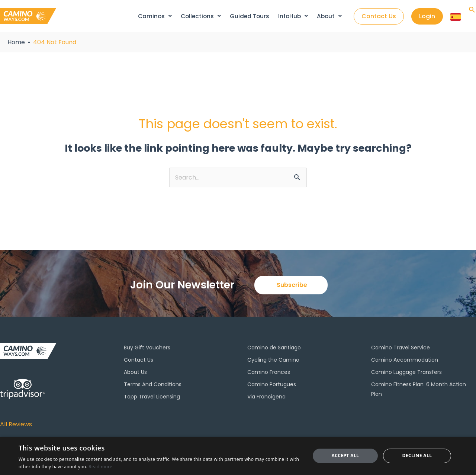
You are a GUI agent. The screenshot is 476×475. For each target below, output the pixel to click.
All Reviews (18, 424)
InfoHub (293, 16)
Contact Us (139, 361)
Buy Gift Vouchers (147, 349)
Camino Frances (269, 373)
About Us (135, 373)
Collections (202, 16)
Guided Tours (250, 16)
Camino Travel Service (401, 349)
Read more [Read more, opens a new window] (100, 467)
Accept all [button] (345, 455)
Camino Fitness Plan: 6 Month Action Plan (419, 390)
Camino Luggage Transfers (406, 373)
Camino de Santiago (274, 349)
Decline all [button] (417, 455)
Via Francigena (266, 398)
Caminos (156, 16)
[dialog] (238, 456)
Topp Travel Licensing (152, 398)
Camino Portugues (272, 385)
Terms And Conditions (153, 385)
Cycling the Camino (273, 361)
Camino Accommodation (405, 361)
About (329, 16)
